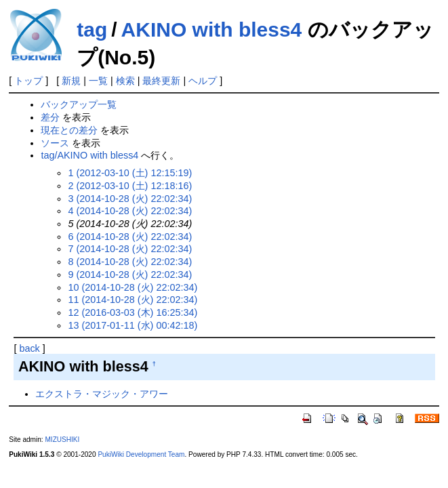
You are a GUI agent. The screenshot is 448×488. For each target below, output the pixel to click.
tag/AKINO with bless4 (89, 155)
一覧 (98, 81)
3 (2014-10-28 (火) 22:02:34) (130, 199)
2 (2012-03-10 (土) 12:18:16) (130, 186)
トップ (28, 81)
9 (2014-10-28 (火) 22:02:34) (130, 274)
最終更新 (161, 81)
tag (92, 29)
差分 (50, 117)
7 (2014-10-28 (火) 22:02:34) (130, 249)
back (29, 348)
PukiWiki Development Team (141, 454)
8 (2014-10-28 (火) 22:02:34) (130, 262)
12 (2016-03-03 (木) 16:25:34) (133, 312)
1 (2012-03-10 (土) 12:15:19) (130, 173)
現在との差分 (69, 130)
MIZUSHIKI (62, 440)
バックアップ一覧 (79, 104)
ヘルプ (203, 81)
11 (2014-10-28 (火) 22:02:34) (133, 300)
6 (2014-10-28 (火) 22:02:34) (130, 237)
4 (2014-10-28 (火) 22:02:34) (130, 211)
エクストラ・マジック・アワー (102, 394)
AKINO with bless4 (212, 29)
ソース (55, 143)
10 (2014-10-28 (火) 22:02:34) (133, 287)
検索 (125, 81)
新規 (71, 81)
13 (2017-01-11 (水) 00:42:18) (133, 325)
